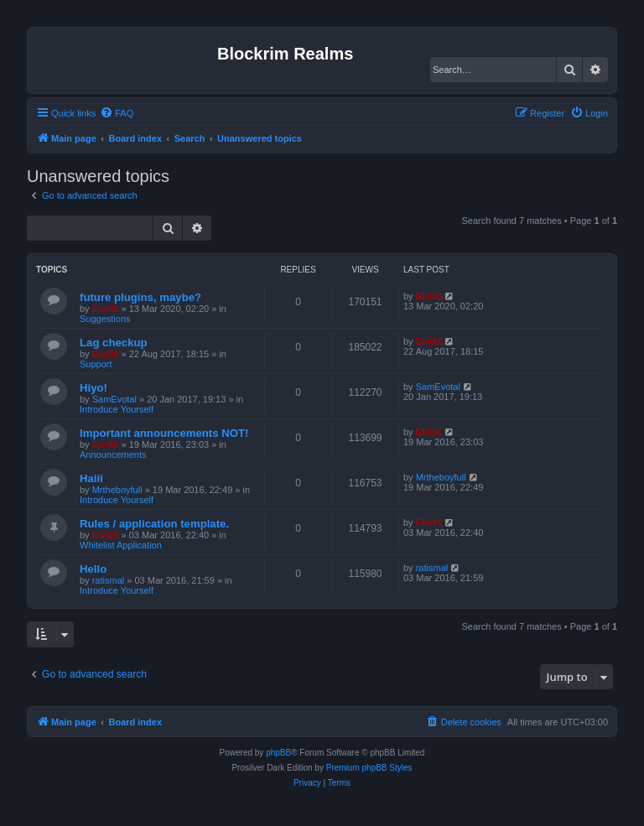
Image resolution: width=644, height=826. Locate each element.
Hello (93, 569)
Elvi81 (106, 309)
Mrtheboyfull (117, 490)
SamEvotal (114, 399)
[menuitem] (117, 113)
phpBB (278, 753)
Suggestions (105, 319)
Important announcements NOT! (164, 433)
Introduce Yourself (117, 409)
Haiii (91, 478)
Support (96, 364)
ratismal (109, 580)
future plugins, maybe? (140, 297)
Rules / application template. (154, 524)
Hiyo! (93, 388)
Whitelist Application (121, 545)
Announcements (113, 455)
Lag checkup (114, 343)
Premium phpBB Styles (369, 768)
